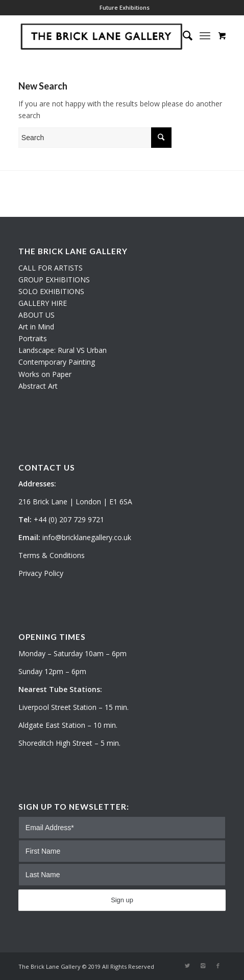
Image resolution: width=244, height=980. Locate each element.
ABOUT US (36, 315)
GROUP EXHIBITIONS (54, 280)
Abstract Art (38, 386)
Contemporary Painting (57, 362)
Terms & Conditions (52, 555)
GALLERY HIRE (43, 303)
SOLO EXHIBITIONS (51, 291)
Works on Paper (45, 374)
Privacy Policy (41, 573)
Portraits (33, 338)
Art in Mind (36, 327)
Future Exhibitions (125, 7)
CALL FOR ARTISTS (51, 268)
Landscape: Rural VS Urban (63, 350)
